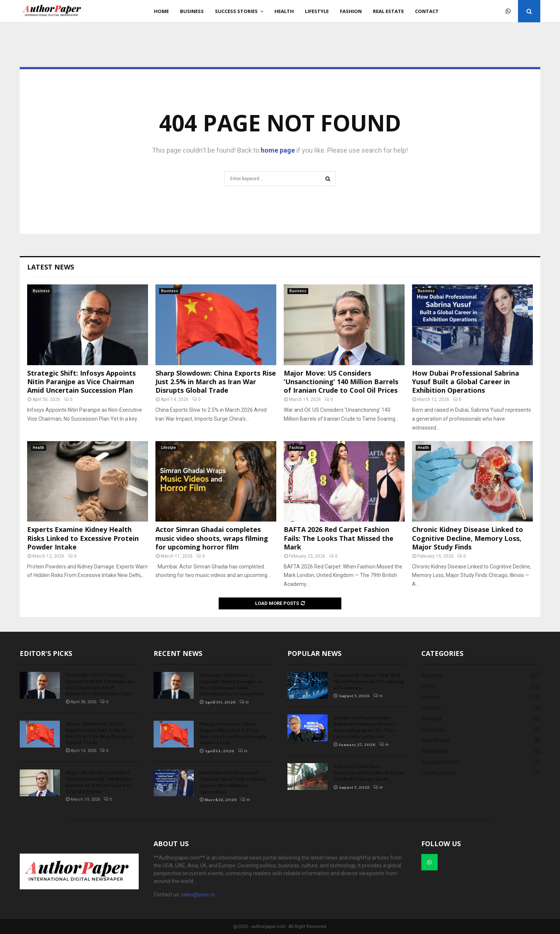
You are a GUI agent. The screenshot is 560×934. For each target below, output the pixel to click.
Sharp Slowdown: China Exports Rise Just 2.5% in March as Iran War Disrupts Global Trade (216, 382)
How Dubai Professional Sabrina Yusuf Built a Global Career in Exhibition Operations (466, 382)
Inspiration (434, 730)
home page (278, 150)
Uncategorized (439, 773)
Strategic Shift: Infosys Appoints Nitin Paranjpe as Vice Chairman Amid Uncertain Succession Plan (81, 382)
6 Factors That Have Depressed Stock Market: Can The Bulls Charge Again (369, 772)
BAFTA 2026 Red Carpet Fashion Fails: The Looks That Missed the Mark (339, 538)
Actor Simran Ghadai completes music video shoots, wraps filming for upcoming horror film (212, 538)
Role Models (436, 740)
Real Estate (388, 11)
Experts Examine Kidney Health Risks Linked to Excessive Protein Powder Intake (83, 538)
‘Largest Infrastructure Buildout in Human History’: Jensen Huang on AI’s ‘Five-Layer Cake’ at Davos (366, 727)
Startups (432, 718)
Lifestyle (317, 11)
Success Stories (236, 11)
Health (284, 11)
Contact (427, 11)
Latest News (51, 267)
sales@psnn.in (198, 895)
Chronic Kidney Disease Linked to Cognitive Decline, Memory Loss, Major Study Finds (468, 538)
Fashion (351, 11)
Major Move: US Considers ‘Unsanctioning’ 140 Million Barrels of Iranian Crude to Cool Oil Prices (341, 382)
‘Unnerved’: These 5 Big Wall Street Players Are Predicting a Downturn (368, 681)
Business (192, 11)
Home (161, 11)
